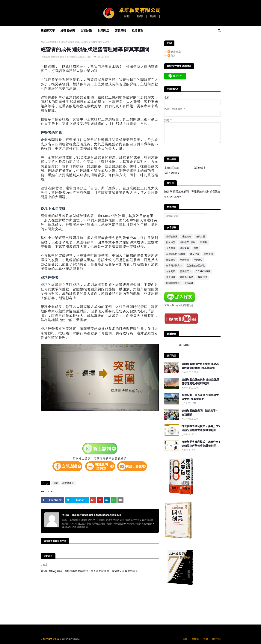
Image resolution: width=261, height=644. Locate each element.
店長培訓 (171, 277)
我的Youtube (172, 173)
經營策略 (184, 248)
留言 (172, 56)
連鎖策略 (187, 236)
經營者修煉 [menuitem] (68, 30)
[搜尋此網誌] (185, 216)
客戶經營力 (185, 271)
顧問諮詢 (216, 639)
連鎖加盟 (200, 236)
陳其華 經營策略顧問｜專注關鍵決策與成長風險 (67, 57)
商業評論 (195, 254)
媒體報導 (203, 277)
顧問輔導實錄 (173, 283)
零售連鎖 (208, 254)
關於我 (195, 639)
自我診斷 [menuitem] (86, 30)
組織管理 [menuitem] (137, 30)
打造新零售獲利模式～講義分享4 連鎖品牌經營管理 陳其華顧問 (201, 444)
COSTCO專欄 (203, 271)
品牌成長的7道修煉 (176, 254)
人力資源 (171, 248)
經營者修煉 (53, 42)
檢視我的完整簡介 (173, 197)
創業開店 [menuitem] (103, 30)
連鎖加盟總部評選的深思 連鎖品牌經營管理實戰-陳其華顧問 (200, 366)
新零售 (204, 242)
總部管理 (171, 260)
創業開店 (171, 271)
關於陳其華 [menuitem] (48, 30)
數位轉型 (171, 242)
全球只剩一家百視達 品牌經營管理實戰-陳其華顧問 (200, 397)
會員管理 (189, 283)
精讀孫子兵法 (187, 277)
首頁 (43, 42)
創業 (55, 483)
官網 (206, 639)
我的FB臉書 (200, 168)
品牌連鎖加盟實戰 (196, 265)
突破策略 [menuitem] (120, 30)
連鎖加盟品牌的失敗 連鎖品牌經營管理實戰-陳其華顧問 (200, 382)
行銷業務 (198, 260)
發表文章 (174, 52)
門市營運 (184, 260)
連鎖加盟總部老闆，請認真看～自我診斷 (200, 413)
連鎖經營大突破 (188, 242)
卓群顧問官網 (172, 168)
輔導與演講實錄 (174, 265)
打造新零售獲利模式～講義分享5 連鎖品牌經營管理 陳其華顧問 (201, 428)
